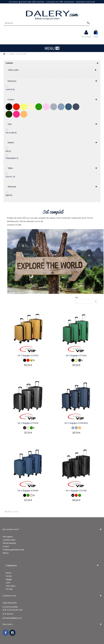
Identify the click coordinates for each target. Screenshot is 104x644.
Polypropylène (12, 158)
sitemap (5, 553)
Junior (8, 583)
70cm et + (10, 177)
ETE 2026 (9, 589)
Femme (8, 573)
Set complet (11, 133)
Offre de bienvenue (9, 543)
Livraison (6, 546)
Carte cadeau (11, 586)
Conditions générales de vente (13, 550)
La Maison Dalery (9, 540)
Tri (76, 298)
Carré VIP (10, 89)
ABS (8, 151)
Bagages (9, 579)
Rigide (9, 195)
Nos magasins (8, 537)
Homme (9, 576)
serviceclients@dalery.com (12, 618)
